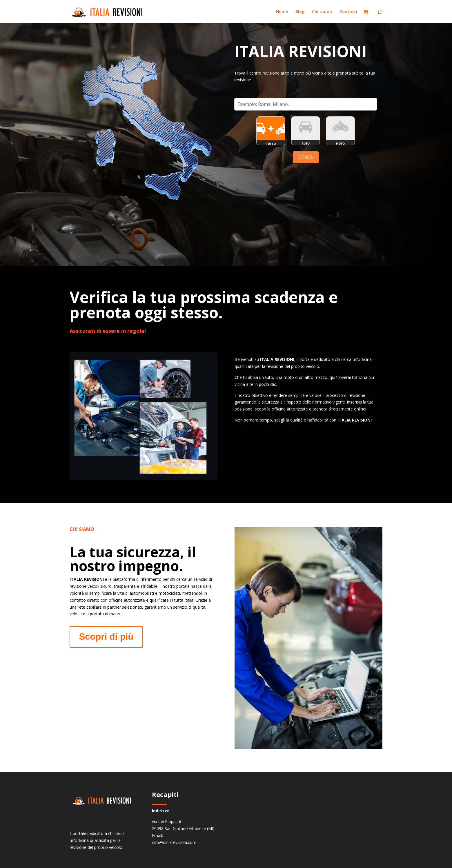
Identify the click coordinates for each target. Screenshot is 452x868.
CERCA (306, 157)
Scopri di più (106, 637)
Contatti (348, 12)
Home (282, 12)
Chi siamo (322, 12)
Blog (300, 12)
